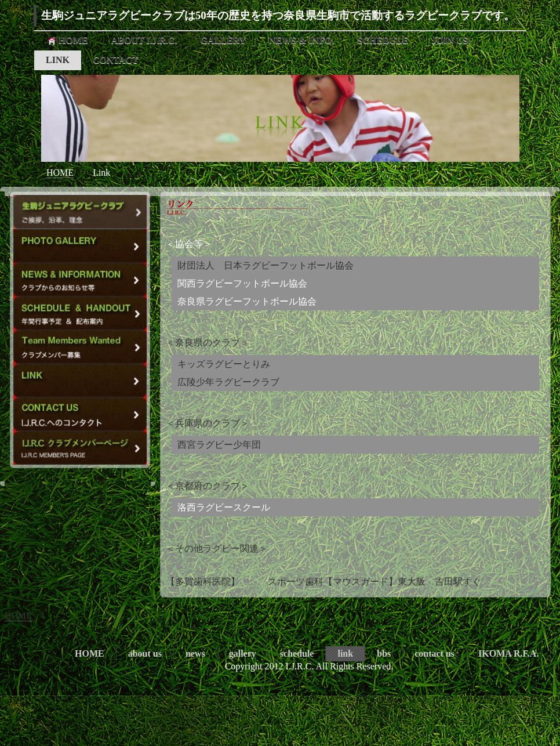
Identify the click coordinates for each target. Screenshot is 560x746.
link (345, 653)
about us (145, 653)
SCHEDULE (383, 40)
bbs (384, 653)
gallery (243, 653)
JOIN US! (452, 40)
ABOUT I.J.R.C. (144, 40)
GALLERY (223, 40)
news (195, 653)
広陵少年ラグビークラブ (228, 382)
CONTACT (116, 60)
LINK (58, 60)
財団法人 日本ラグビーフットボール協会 (266, 265)
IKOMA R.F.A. (508, 653)
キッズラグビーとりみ (224, 364)
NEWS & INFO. (301, 40)
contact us (434, 653)
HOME (67, 41)
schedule (297, 653)
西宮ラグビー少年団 (219, 445)
